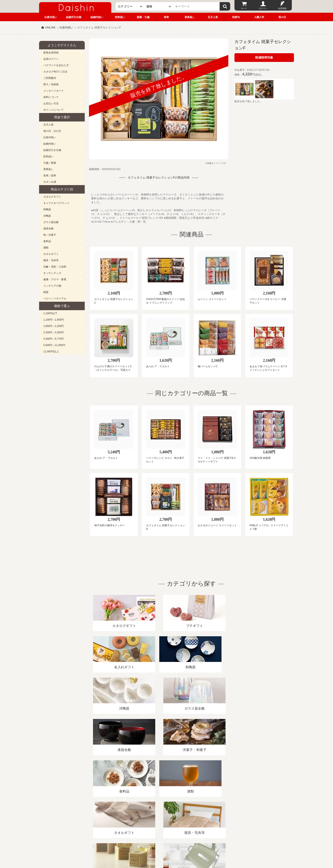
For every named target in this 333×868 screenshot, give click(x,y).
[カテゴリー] (130, 6)
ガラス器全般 (51, 222)
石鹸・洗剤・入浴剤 (55, 267)
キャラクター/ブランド (56, 203)
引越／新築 (50, 163)
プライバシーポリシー (164, 819)
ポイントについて (54, 110)
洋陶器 (47, 216)
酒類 (46, 248)
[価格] (159, 6)
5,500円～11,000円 (54, 345)
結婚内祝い (97, 17)
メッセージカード (54, 91)
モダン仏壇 (50, 182)
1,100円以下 (50, 313)
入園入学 (259, 17)
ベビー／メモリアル (55, 299)
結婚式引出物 (74, 17)
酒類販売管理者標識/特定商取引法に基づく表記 (114, 819)
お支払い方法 (51, 103)
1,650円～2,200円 (54, 326)
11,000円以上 (51, 352)
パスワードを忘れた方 (56, 65)
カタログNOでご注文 (55, 72)
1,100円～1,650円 (54, 320)
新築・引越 (143, 17)
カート (244, 8)
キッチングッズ (52, 273)
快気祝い (120, 17)
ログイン (263, 8)
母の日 (282, 17)
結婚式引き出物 (52, 150)
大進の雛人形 (166, 847)
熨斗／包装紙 (51, 84)
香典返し (190, 17)
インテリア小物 (52, 286)
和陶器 (47, 209)
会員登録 (282, 8)
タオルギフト (51, 254)
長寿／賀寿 (50, 176)
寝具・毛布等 (51, 260)
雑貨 (46, 292)
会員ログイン (51, 59)
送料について (51, 97)
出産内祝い (51, 17)
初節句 (236, 17)
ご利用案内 (50, 78)
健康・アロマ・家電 (55, 279)
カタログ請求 (193, 819)
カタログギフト (52, 197)
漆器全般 (48, 229)
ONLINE (50, 27)
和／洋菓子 (50, 235)
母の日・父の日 (52, 131)
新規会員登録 (51, 53)
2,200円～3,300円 (54, 332)
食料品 (47, 241)
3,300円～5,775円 (54, 339)
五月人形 (213, 17)
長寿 (166, 17)
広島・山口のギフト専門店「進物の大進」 (166, 842)
